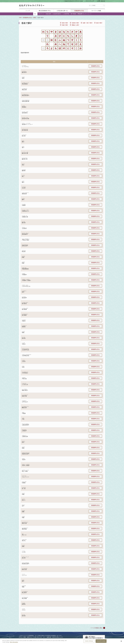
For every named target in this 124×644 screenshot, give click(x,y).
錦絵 (35, 14)
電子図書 (73, 14)
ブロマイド (41, 14)
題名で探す (65, 23)
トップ (28, 11)
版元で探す (99, 23)
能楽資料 (49, 14)
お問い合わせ (101, 1)
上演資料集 (66, 14)
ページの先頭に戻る (96, 628)
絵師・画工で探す (88, 23)
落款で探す (65, 25)
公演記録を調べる (62, 11)
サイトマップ (90, 1)
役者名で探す (76, 23)
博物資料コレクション (84, 14)
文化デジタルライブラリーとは (74, 1)
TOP (20, 18)
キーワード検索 (96, 11)
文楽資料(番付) (57, 14)
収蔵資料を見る (79, 11)
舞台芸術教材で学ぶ (45, 11)
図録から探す (76, 25)
